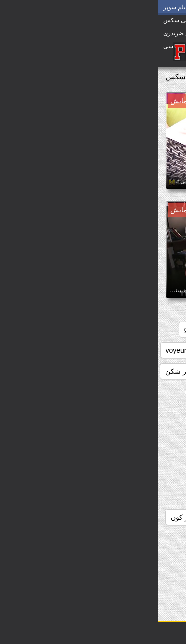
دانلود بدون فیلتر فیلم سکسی (131, 413)
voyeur (18, 350)
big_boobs (129, 329)
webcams (159, 371)
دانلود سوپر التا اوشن (85, 538)
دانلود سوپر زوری (149, 580)
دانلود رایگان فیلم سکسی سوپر (128, 517)
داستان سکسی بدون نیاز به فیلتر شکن (63, 371)
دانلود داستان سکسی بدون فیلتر (127, 455)
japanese (160, 350)
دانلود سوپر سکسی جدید (71, 580)
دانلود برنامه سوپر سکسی (136, 434)
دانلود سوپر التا (153, 538)
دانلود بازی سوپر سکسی (138, 392)
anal (168, 329)
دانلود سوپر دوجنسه (145, 559)
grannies (39, 329)
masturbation (110, 350)
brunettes (83, 329)
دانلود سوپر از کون (40, 517)
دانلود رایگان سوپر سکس (137, 476)
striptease (59, 350)
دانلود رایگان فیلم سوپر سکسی (128, 496)
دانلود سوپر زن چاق (72, 559)
